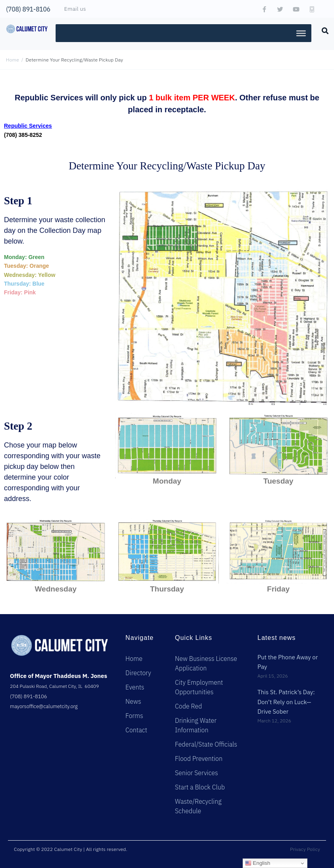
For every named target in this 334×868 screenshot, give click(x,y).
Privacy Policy (305, 849)
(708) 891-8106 (28, 9)
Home (13, 60)
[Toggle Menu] (301, 33)
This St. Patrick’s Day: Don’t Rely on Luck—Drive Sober (286, 702)
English (258, 863)
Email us (75, 9)
